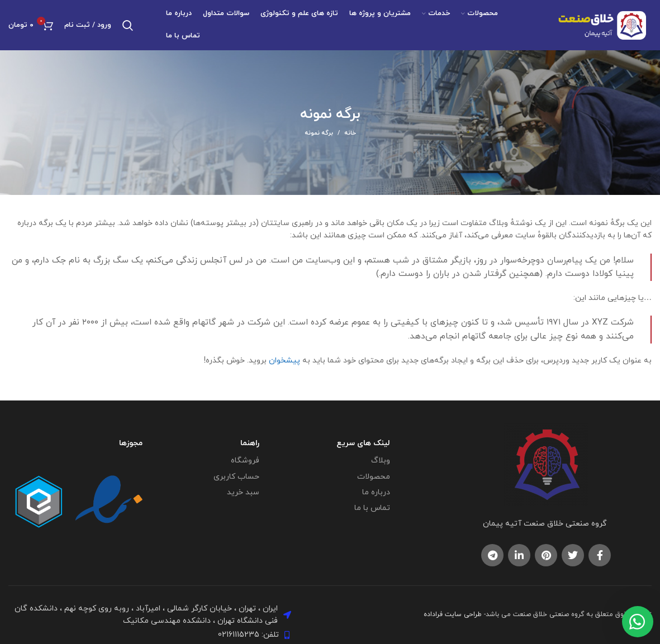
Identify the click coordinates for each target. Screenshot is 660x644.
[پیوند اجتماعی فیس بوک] (600, 555)
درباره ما (376, 492)
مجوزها (131, 443)
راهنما (250, 443)
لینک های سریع (363, 443)
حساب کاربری (236, 477)
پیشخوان (284, 361)
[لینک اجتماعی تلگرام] (492, 555)
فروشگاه (245, 461)
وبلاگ (381, 461)
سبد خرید (243, 492)
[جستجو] (128, 25)
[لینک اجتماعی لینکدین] (519, 555)
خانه (350, 133)
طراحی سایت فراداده (453, 614)
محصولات (374, 477)
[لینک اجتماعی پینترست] (546, 555)
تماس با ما (372, 508)
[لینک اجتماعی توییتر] (573, 555)
